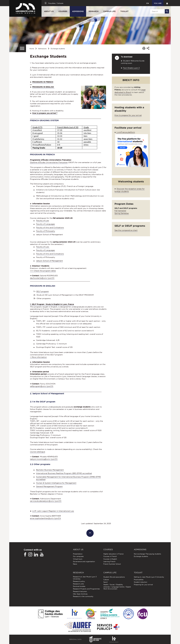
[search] (159, 11)
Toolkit (124, 11)
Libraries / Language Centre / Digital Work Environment (117, 588)
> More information (38, 357)
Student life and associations (114, 577)
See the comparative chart (126, 230)
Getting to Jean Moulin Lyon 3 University (149, 577)
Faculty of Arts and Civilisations (50, 228)
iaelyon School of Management (49, 261)
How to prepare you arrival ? (45, 113)
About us (49, 11)
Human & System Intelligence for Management (56, 483)
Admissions (78, 11)
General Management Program (49, 486)
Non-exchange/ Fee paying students (147, 554)
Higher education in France (113, 554)
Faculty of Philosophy (46, 231)
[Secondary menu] (22, 48)
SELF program (42, 291)
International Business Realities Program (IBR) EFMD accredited (64, 473)
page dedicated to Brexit (130, 91)
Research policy (79, 581)
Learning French (109, 561)
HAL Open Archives (80, 594)
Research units (78, 584)
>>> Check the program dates (43, 271)
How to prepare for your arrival (128, 115)
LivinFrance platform (125, 132)
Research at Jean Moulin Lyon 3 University (85, 578)
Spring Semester (122, 213)
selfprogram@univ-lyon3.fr (42, 386)
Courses (63, 11)
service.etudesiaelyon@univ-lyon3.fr (46, 501)
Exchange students (58, 49)
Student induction (140, 582)
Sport (105, 582)
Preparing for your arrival (143, 585)
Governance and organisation (84, 561)
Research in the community (83, 596)
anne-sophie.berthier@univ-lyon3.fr (45, 518)
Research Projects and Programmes (86, 589)
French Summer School (112, 564)
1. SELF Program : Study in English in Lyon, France (52, 304)
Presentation (78, 554)
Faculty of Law (43, 221)
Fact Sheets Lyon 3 (131, 68)
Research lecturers (80, 591)
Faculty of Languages (45, 224)
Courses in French (110, 556)
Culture (106, 580)
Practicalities (139, 580)
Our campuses (78, 556)
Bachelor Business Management (50, 470)
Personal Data (75, 639)
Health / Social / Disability (113, 585)
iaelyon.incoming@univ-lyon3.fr (44, 459)
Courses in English (110, 559)
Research (94, 11)
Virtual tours (78, 559)
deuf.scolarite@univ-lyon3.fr (42, 278)
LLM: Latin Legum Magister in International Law (53, 511)
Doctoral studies (79, 586)
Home (32, 49)
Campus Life (109, 11)
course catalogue (37, 452)
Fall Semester (120, 211)
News (75, 564)
